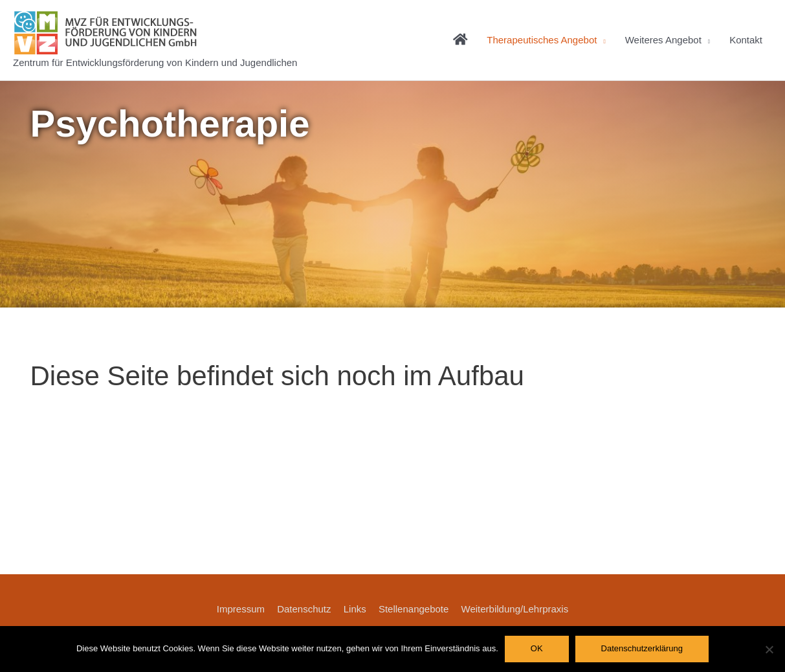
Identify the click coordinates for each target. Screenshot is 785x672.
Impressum (241, 609)
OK (537, 648)
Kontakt (746, 40)
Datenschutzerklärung (642, 648)
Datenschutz (304, 609)
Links (355, 609)
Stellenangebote (414, 609)
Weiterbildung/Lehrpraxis (515, 609)
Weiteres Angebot (663, 40)
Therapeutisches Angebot (542, 40)
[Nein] (769, 649)
